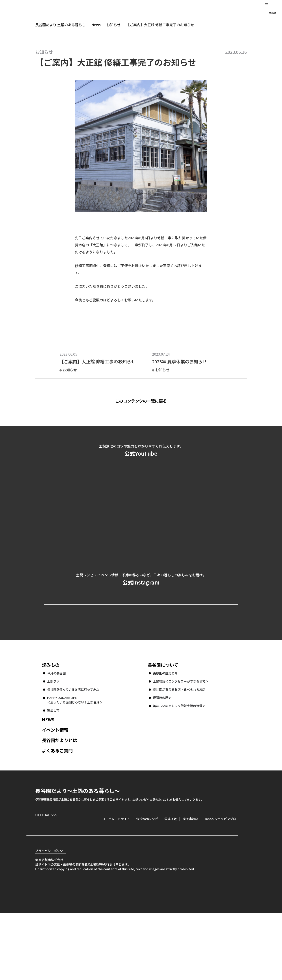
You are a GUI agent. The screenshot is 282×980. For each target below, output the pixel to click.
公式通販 (171, 878)
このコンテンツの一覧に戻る (148, 401)
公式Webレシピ (98, 669)
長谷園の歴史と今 (165, 733)
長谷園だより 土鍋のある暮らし (141, 9)
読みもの (51, 724)
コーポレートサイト (199, 669)
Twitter (64, 885)
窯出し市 (53, 770)
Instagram (39, 885)
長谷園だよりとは (59, 800)
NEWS (48, 779)
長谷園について (163, 724)
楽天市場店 (191, 878)
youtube (76, 885)
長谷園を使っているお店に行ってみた (73, 749)
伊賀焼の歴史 (162, 757)
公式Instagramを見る (141, 623)
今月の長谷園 (56, 733)
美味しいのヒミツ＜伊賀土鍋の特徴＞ (179, 765)
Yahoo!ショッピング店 (220, 878)
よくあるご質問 (57, 810)
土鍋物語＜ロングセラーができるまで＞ (181, 741)
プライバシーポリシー (51, 918)
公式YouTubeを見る (141, 555)
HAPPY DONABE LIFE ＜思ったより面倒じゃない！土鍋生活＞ (75, 759)
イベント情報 (55, 789)
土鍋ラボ (53, 741)
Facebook (51, 885)
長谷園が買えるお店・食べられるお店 (179, 749)
